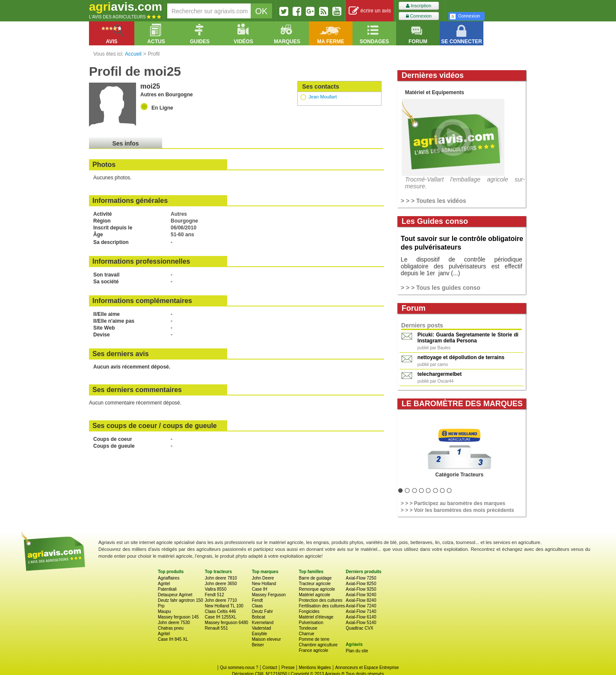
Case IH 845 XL (173, 639)
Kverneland (263, 623)
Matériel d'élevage (316, 617)
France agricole (313, 650)
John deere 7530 (174, 623)
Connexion (419, 16)
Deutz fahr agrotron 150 (181, 600)
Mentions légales (315, 668)
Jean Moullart (323, 97)
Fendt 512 (215, 595)
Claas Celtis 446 (221, 611)
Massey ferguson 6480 (227, 623)
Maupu (164, 611)
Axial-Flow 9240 (361, 595)
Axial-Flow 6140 (361, 617)
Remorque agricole (317, 589)
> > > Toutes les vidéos (434, 201)
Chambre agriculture (318, 645)
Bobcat (259, 617)
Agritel (164, 584)
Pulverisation (311, 623)
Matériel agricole (314, 595)
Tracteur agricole (315, 584)
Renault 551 (216, 628)
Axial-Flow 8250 (361, 584)
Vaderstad (262, 628)
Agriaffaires (169, 578)
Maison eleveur (267, 639)
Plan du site (357, 651)
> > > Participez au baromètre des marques (453, 503)
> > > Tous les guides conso (441, 288)
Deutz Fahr (262, 611)
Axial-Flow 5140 (361, 623)
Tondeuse (308, 628)
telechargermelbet (440, 374)
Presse (288, 668)
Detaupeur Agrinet (175, 595)
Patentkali (167, 589)
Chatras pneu (171, 628)
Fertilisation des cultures (322, 606)
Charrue (306, 634)
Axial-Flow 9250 (361, 589)
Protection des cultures (320, 600)
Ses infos (125, 143)
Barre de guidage (315, 578)
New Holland (264, 584)
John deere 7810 (221, 578)
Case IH (260, 589)
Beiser (258, 645)
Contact (269, 668)
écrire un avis (370, 11)
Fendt (258, 600)
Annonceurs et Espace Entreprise (367, 668)
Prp (161, 606)
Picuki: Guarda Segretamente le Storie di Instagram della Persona (468, 338)
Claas (258, 606)
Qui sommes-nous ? (239, 668)
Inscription (419, 6)
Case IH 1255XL (221, 617)
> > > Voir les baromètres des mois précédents (458, 510)
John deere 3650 (221, 584)
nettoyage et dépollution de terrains (461, 357)
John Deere (263, 578)
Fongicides (309, 611)
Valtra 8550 (216, 589)
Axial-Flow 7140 (361, 611)
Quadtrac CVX (359, 628)
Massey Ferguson (269, 595)
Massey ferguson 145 (178, 617)
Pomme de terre (314, 639)
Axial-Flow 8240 (361, 600)
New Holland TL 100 (224, 606)
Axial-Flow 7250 (361, 578)
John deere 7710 (221, 600)
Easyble (260, 634)
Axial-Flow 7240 (361, 606)
